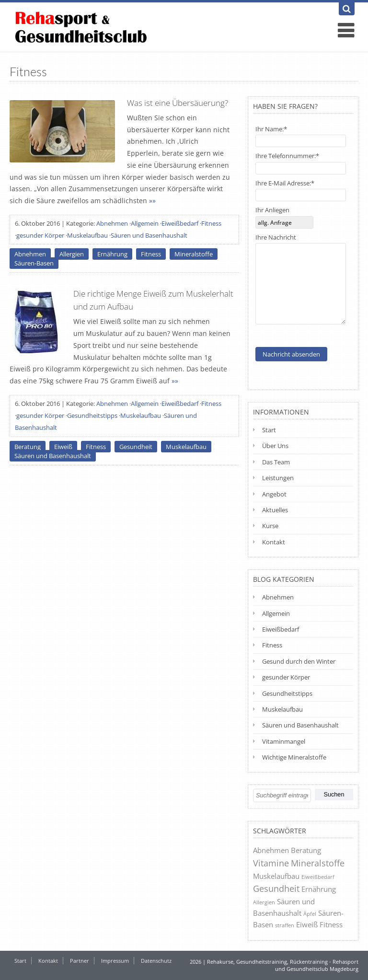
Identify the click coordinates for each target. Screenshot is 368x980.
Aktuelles (275, 510)
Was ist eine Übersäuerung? (178, 103)
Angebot (274, 494)
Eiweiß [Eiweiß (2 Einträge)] (307, 924)
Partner (80, 961)
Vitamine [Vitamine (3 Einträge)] (271, 863)
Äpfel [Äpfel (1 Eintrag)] (310, 914)
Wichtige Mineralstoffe (294, 757)
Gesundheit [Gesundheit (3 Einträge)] (276, 888)
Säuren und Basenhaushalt (149, 235)
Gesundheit (136, 447)
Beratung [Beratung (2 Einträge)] (306, 850)
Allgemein (145, 223)
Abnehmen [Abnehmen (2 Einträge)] (271, 850)
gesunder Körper (40, 235)
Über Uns (275, 446)
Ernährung (112, 254)
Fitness (211, 223)
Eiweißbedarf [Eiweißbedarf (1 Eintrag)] (318, 877)
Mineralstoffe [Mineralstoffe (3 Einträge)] (318, 863)
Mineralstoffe (194, 254)
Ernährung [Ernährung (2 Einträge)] (319, 889)
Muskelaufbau (87, 235)
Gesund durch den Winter (299, 661)
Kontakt (274, 542)
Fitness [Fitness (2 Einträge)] (331, 924)
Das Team (276, 462)
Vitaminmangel (284, 741)
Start (269, 430)
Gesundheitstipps (92, 415)
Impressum (115, 961)
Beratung (28, 447)
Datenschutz (156, 961)
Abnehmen (112, 223)
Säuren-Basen (34, 263)
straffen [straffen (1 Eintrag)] (285, 925)
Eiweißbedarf (180, 223)
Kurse (270, 526)
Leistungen (278, 478)
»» (152, 201)
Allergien (72, 254)
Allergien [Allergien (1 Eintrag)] (264, 902)
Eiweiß (63, 447)
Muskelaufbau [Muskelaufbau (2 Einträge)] (276, 876)
